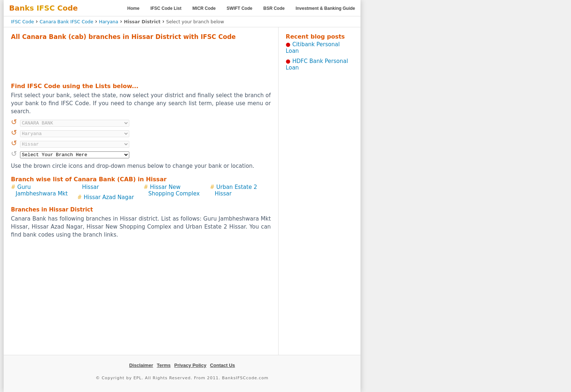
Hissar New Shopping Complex (174, 190)
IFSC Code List (166, 8)
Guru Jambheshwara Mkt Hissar (57, 190)
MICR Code (204, 8)
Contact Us (223, 365)
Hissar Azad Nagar (109, 197)
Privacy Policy (190, 365)
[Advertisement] (141, 60)
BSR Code (274, 8)
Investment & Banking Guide (325, 8)
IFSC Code (22, 22)
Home (133, 8)
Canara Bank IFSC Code (66, 22)
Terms (164, 365)
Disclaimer (141, 365)
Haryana (109, 22)
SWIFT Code (239, 8)
